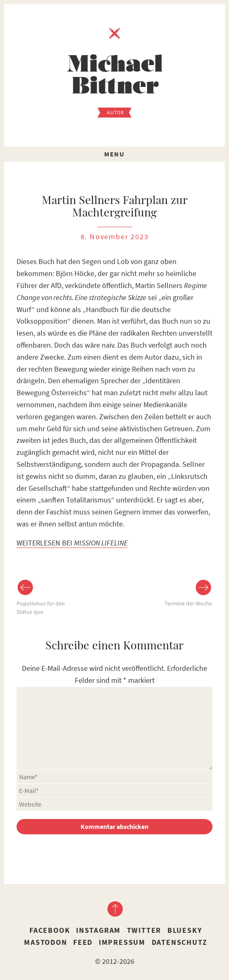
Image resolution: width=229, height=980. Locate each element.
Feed (83, 942)
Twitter (144, 930)
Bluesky (185, 930)
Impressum (122, 942)
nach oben (114, 909)
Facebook (50, 930)
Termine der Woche (188, 603)
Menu (114, 154)
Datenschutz (180, 942)
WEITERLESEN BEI (72, 543)
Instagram (98, 930)
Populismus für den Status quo (41, 608)
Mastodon (45, 942)
